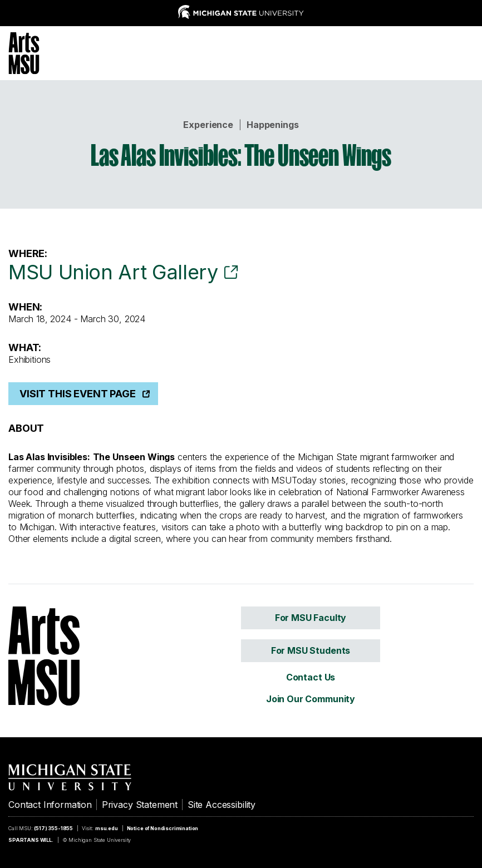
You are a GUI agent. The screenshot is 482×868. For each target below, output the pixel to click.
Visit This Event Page (78, 394)
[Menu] (465, 52)
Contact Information (50, 805)
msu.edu (107, 828)
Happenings (272, 125)
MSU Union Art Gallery (113, 272)
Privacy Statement (140, 805)
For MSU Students (311, 650)
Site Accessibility (222, 805)
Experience (208, 125)
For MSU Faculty (311, 618)
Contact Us (311, 677)
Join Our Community (311, 699)
